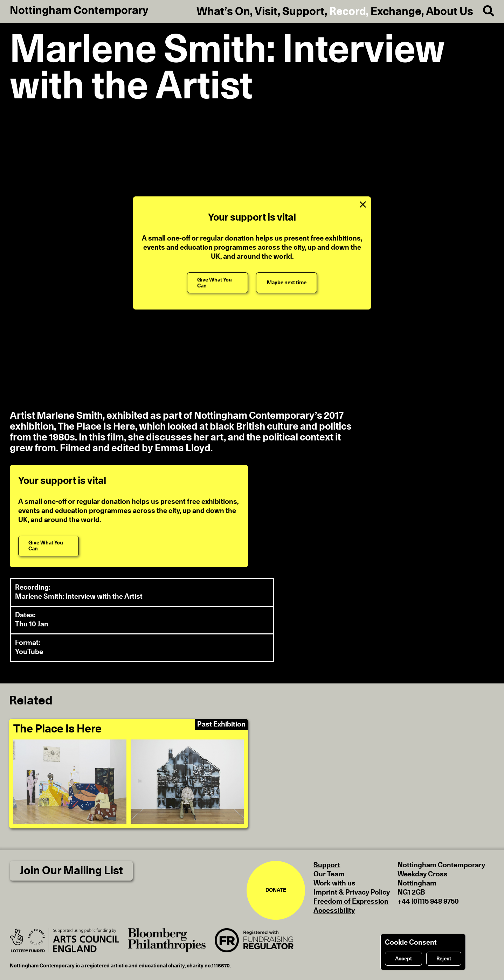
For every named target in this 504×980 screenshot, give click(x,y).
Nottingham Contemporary (79, 11)
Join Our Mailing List (71, 871)
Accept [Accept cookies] (403, 959)
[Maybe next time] (286, 283)
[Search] (484, 11)
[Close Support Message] (363, 204)
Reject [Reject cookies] (444, 959)
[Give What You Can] (217, 283)
